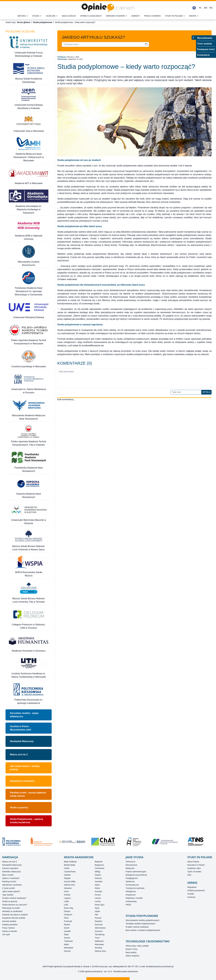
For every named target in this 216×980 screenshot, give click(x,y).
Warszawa (99, 944)
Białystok (99, 862)
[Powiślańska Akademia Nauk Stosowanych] (29, 462)
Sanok (67, 928)
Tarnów (67, 938)
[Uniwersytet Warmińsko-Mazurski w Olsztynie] (29, 514)
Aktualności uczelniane (22, 781)
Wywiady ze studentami (12, 911)
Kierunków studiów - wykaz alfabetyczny (24, 715)
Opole (97, 911)
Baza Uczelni (8, 875)
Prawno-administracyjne (136, 872)
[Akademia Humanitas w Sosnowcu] (29, 643)
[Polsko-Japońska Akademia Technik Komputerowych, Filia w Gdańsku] (29, 436)
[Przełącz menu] (194, 38)
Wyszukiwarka (205, 38)
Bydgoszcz (99, 865)
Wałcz (67, 944)
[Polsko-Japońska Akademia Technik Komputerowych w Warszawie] (29, 335)
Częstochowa (70, 872)
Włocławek (69, 948)
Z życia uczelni (9, 888)
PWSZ (128, 905)
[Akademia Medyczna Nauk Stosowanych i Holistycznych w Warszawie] (29, 150)
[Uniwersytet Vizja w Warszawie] (29, 124)
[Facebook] (194, 8)
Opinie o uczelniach (91, 16)
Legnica (67, 898)
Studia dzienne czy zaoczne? (15, 905)
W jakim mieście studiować (137, 927)
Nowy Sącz (100, 905)
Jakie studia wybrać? (11, 891)
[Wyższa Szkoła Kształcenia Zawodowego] (29, 73)
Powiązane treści (206, 49)
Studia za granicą (19, 807)
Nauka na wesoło (10, 931)
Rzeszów (99, 925)
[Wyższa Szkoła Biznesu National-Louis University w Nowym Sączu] (29, 540)
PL (200, 8)
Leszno (98, 898)
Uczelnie (51, 16)
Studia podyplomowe (43, 22)
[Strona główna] (108, 8)
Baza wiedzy (131, 952)
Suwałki (67, 931)
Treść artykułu (205, 44)
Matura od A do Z (19, 755)
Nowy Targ (68, 908)
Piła (96, 915)
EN (206, 8)
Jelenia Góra (69, 885)
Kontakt (191, 894)
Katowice (68, 888)
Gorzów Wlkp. (70, 882)
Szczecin (99, 931)
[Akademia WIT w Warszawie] (29, 176)
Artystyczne (131, 895)
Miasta (193, 16)
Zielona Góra (100, 951)
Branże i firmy (132, 949)
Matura (22, 16)
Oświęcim (68, 915)
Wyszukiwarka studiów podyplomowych (143, 920)
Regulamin (192, 887)
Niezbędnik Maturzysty (22, 741)
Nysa (97, 908)
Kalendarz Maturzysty (12, 872)
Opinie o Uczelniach (11, 878)
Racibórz (99, 921)
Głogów (67, 878)
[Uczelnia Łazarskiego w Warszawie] (29, 359)
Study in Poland (174, 16)
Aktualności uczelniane (12, 885)
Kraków (67, 895)
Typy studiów (8, 895)
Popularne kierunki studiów (14, 918)
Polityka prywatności (196, 890)
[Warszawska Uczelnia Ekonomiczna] (29, 256)
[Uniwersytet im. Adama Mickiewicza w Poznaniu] (29, 384)
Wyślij (206, 392)
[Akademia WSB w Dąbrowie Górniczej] (29, 230)
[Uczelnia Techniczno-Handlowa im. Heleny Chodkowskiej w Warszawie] (29, 668)
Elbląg (97, 872)
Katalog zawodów (10, 925)
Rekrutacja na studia (11, 908)
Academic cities (194, 868)
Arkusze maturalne (10, 868)
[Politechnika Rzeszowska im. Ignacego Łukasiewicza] (29, 694)
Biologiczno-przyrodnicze (136, 875)
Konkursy (191, 897)
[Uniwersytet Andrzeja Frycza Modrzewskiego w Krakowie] (29, 47)
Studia (36, 16)
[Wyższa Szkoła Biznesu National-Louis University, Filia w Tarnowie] (29, 593)
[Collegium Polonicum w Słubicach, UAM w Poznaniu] (29, 619)
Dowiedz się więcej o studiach (15, 915)
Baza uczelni (69, 16)
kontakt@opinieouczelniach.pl (160, 966)
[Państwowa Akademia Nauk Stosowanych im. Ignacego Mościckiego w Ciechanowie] (29, 284)
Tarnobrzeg (100, 934)
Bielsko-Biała (69, 865)
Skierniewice (100, 928)
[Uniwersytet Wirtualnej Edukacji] (29, 310)
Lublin (66, 901)
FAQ (189, 875)
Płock (66, 918)
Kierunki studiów (115, 16)
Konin (66, 891)
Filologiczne (131, 891)
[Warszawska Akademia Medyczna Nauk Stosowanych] (29, 410)
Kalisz (97, 885)
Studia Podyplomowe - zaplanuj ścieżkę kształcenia (26, 821)
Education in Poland (196, 865)
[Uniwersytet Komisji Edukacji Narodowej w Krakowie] (29, 99)
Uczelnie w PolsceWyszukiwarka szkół (21, 728)
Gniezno (98, 878)
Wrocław (98, 948)
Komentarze (203, 55)
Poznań (98, 918)
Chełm (67, 868)
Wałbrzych (99, 941)
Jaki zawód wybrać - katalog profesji (25, 768)
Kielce (97, 888)
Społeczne (130, 882)
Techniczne (130, 862)
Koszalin (98, 891)
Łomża (98, 901)
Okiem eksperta (132, 956)
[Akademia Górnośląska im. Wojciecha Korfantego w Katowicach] (29, 202)
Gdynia (98, 875)
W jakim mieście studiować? (14, 898)
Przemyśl (68, 921)
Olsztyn (67, 911)
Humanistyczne (132, 885)
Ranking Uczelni (9, 882)
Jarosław (99, 882)
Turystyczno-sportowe (135, 888)
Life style (6, 934)
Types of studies (194, 872)
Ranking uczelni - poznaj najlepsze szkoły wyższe (28, 794)
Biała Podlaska (70, 862)
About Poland (193, 862)
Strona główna (23, 22)
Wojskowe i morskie (134, 898)
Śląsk (66, 934)
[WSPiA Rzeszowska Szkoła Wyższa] (29, 567)
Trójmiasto (68, 941)
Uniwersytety (131, 901)
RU (211, 8)
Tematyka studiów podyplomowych (141, 924)
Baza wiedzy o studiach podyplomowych (143, 930)
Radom (67, 925)
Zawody (135, 16)
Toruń (97, 938)
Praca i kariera (152, 16)
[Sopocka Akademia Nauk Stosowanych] (29, 488)
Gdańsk (67, 875)
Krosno (98, 895)
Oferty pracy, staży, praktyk (137, 946)
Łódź (66, 905)
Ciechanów (100, 868)
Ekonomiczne (131, 865)
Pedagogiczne (132, 878)
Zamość (67, 951)
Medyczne (130, 868)
